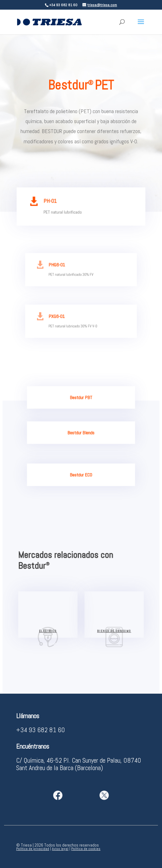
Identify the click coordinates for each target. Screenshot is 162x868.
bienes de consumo (113, 632)
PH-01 (51, 202)
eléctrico (49, 632)
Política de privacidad (33, 849)
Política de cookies (86, 849)
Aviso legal (60, 849)
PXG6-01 (58, 317)
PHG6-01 (58, 266)
